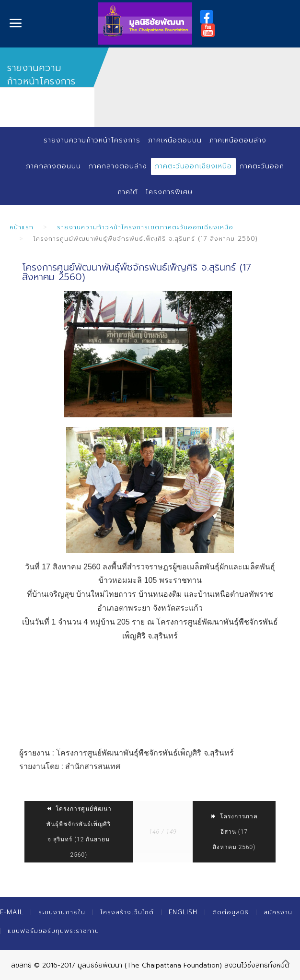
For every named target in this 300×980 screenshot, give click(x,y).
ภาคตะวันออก (262, 166)
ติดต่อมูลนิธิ (231, 912)
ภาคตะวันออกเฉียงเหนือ (193, 166)
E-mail (12, 912)
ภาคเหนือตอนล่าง (238, 140)
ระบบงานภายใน (62, 912)
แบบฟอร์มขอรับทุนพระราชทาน (53, 931)
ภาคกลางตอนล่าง (118, 166)
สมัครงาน (278, 912)
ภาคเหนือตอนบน (175, 140)
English (183, 912)
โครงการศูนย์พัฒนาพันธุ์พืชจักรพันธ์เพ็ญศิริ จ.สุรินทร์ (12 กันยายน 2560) (79, 832)
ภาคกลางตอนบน (53, 166)
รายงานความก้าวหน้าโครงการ (92, 140)
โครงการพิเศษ (169, 192)
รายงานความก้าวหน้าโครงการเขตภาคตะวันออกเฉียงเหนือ (145, 227)
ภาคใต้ (128, 192)
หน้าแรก (22, 227)
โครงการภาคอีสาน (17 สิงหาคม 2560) (234, 832)
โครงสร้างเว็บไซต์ (127, 912)
